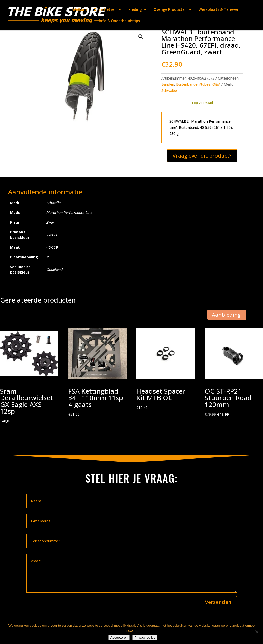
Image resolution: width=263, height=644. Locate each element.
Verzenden (218, 602)
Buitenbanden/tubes (193, 84)
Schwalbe (169, 90)
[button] (141, 37)
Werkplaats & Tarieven (219, 10)
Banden (168, 84)
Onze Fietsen (105, 10)
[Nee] (257, 632)
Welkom (80, 10)
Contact (80, 21)
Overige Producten (170, 10)
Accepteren (119, 637)
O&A (216, 84)
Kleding (135, 10)
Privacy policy (145, 637)
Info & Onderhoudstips (119, 21)
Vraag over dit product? (202, 156)
